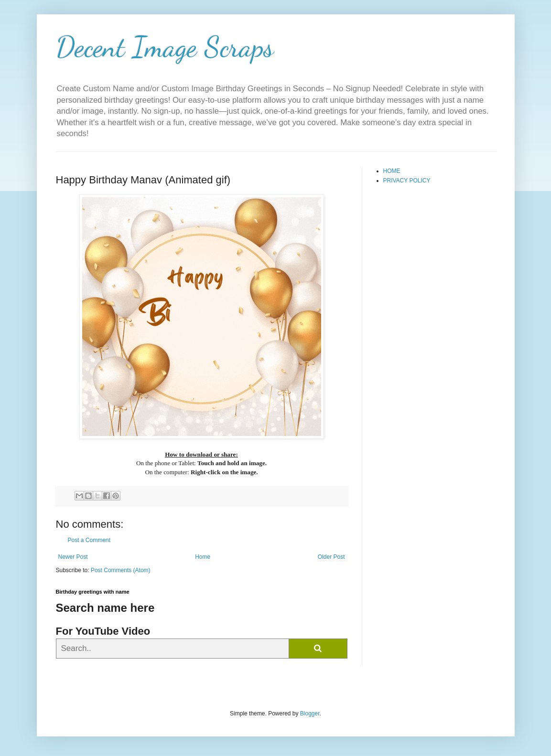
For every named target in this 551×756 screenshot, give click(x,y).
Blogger (310, 713)
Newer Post (73, 557)
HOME (392, 171)
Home (203, 557)
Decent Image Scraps (165, 47)
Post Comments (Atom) (121, 570)
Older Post (331, 557)
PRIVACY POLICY (407, 181)
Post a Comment (89, 540)
